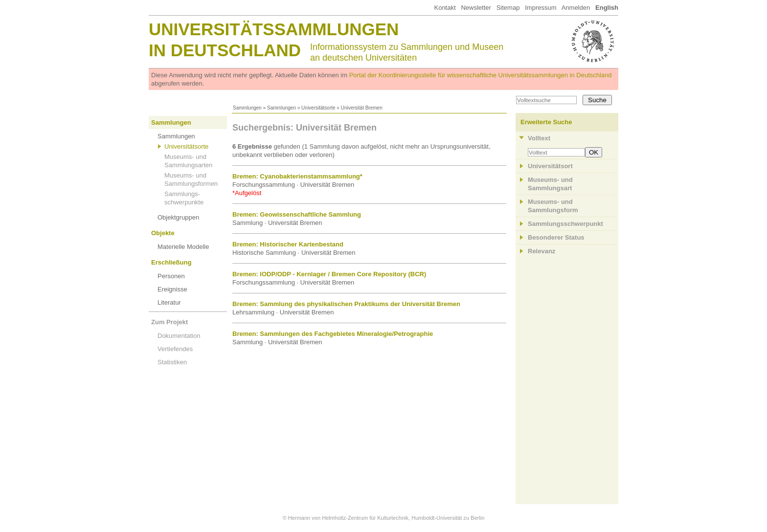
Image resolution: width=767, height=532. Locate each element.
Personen (171, 276)
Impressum (541, 8)
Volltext (539, 138)
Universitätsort (550, 166)
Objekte (163, 233)
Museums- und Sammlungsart (550, 184)
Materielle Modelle (183, 247)
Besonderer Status (556, 237)
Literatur (169, 302)
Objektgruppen (178, 217)
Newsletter (476, 8)
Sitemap (508, 8)
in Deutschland (225, 50)
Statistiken (172, 362)
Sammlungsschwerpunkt (565, 224)
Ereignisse (172, 289)
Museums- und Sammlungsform (553, 206)
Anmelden (576, 8)
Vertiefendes (175, 349)
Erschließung (171, 262)
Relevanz (541, 251)
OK (594, 152)
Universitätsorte (318, 108)
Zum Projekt (169, 322)
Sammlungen (247, 108)
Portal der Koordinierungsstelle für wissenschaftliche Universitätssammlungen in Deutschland (481, 75)
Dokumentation (179, 336)
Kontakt (445, 8)
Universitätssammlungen (274, 29)
